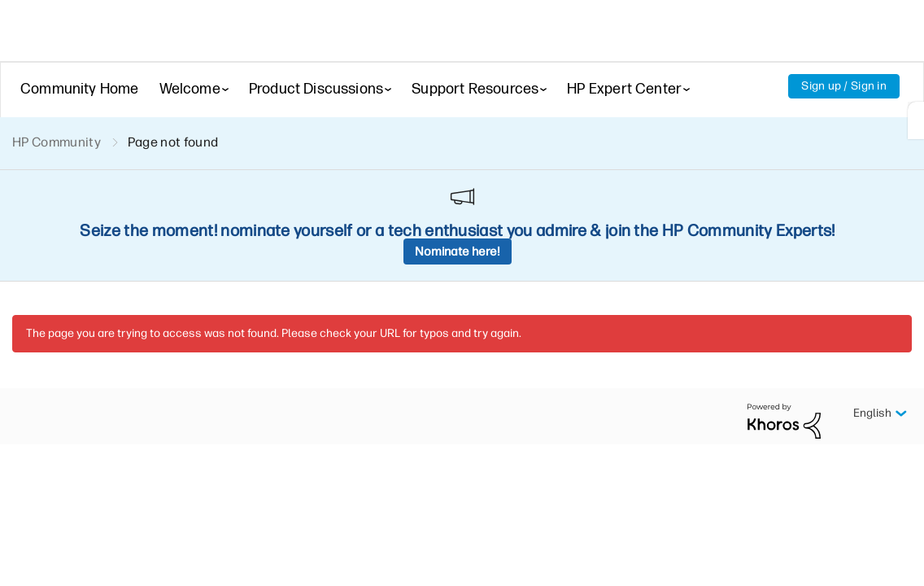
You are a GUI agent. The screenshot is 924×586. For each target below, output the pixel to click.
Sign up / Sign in (844, 86)
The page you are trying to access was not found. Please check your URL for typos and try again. (274, 333)
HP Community (57, 142)
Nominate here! (458, 251)
